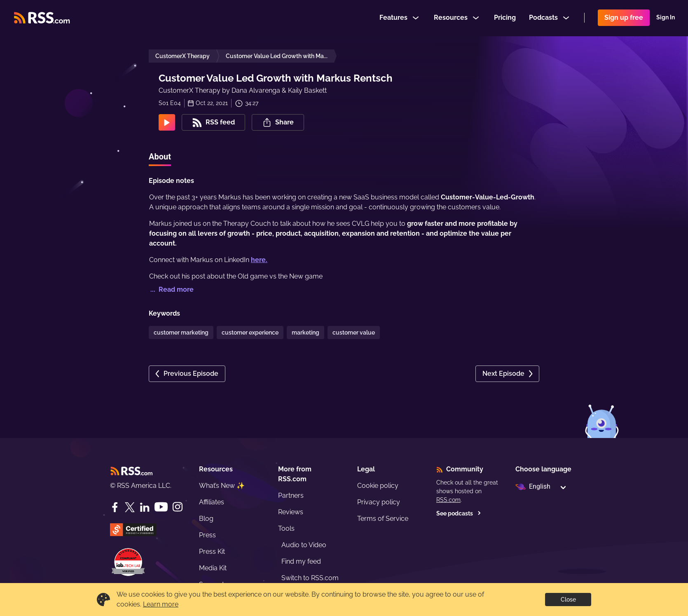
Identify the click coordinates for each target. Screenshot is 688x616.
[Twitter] (130, 507)
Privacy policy (379, 502)
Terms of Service (383, 519)
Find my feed (301, 561)
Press (207, 535)
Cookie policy (378, 486)
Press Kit (212, 552)
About (160, 157)
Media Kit (213, 568)
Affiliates (212, 502)
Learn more (161, 604)
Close (568, 600)
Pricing (505, 18)
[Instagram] (178, 507)
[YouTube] (161, 507)
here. (259, 260)
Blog (206, 519)
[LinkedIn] (145, 507)
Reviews (291, 512)
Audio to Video (304, 545)
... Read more (171, 289)
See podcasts (459, 513)
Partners (291, 495)
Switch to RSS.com (310, 578)
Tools (286, 528)
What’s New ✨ (222, 486)
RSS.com (448, 500)
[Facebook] (115, 507)
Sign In (666, 18)
